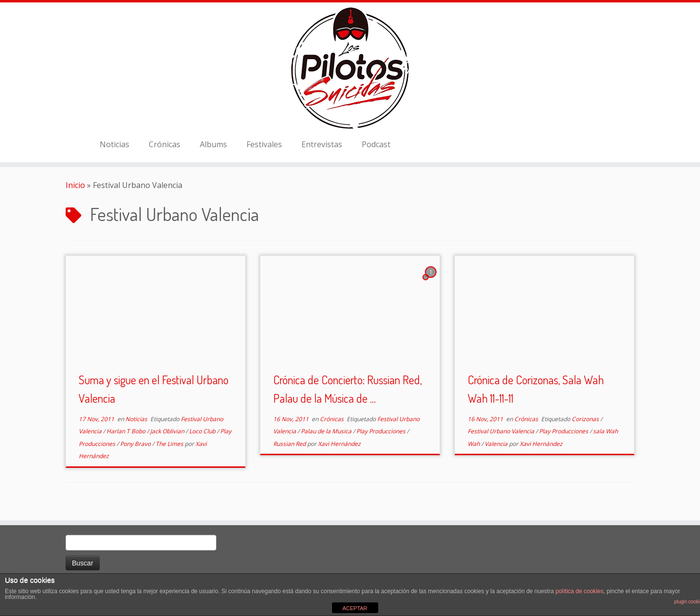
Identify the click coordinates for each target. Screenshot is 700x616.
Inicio (75, 185)
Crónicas (165, 144)
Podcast (376, 144)
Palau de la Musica (327, 431)
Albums (213, 144)
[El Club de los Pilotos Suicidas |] (350, 68)
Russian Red (290, 444)
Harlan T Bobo (127, 431)
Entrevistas (322, 144)
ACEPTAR (355, 608)
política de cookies (580, 591)
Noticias (114, 144)
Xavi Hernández (339, 444)
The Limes (170, 444)
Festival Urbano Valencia (502, 431)
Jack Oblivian (168, 431)
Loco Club (203, 431)
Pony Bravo (136, 444)
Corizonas (586, 419)
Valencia (497, 444)
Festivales (264, 144)
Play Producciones (382, 431)
